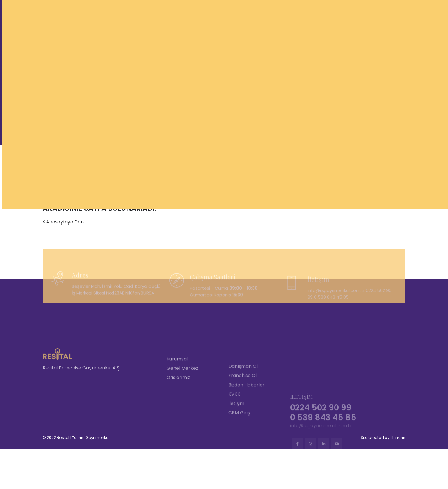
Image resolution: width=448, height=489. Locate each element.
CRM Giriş (239, 444)
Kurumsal (177, 390)
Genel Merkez (182, 399)
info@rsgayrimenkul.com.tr (321, 454)
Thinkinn (398, 437)
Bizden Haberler (246, 416)
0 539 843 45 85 (331, 307)
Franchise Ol (243, 407)
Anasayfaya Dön (63, 222)
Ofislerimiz (178, 408)
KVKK (234, 425)
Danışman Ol (243, 397)
